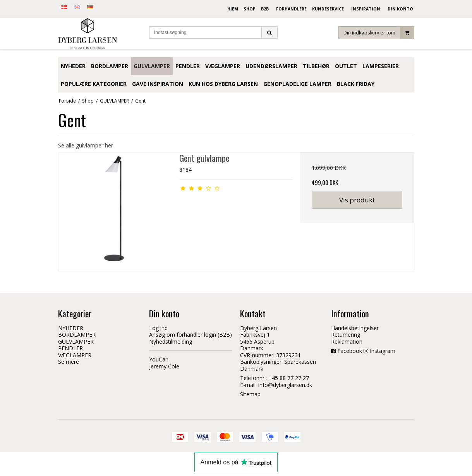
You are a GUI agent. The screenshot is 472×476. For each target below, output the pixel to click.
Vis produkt (357, 200)
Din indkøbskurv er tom (379, 33)
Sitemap (250, 394)
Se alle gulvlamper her (86, 145)
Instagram (383, 351)
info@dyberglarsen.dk (285, 385)
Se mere (69, 362)
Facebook (350, 351)
